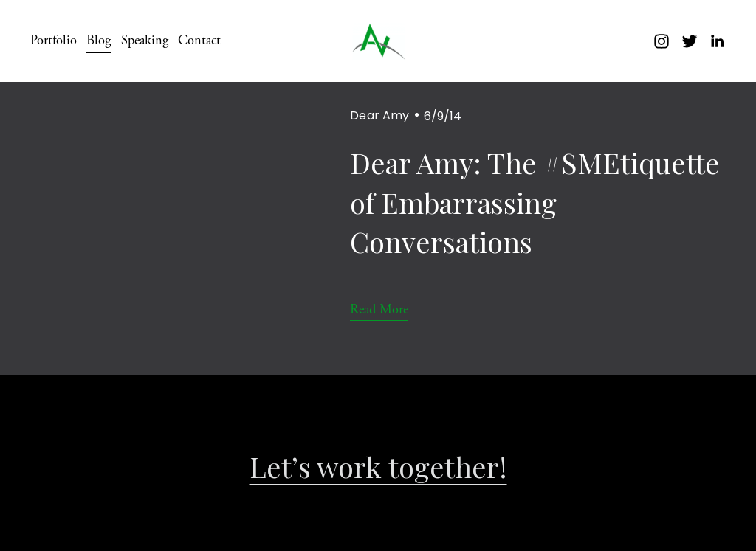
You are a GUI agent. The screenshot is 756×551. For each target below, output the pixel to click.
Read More (379, 310)
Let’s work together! (378, 467)
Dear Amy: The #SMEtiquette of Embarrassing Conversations (535, 202)
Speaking (145, 41)
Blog (99, 41)
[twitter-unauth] (690, 41)
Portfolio (54, 41)
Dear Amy (379, 115)
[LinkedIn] (717, 41)
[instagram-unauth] (661, 41)
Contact (199, 41)
